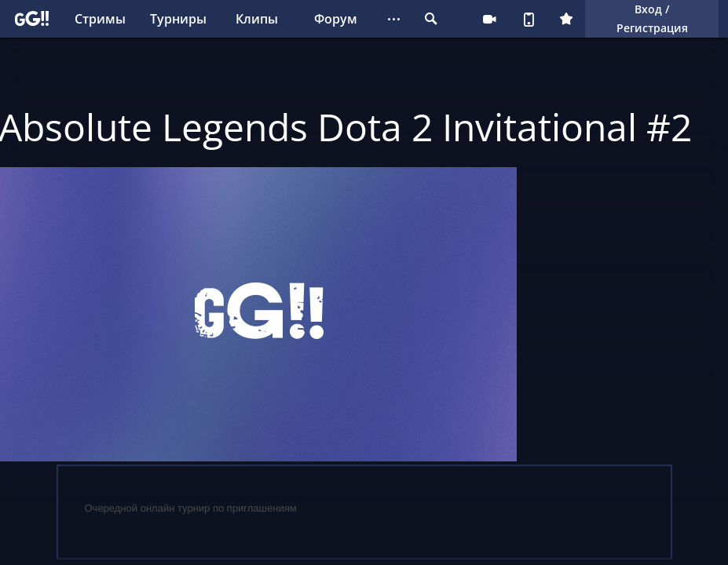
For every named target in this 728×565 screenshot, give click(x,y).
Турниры (178, 19)
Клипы (257, 19)
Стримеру (489, 19)
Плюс (566, 19)
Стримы (100, 19)
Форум (336, 19)
